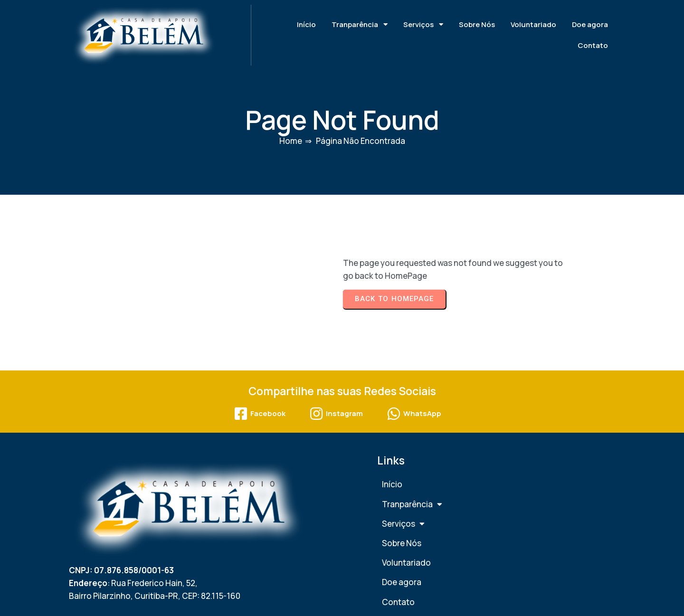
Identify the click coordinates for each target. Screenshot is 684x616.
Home (291, 131)
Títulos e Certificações (547, 450)
